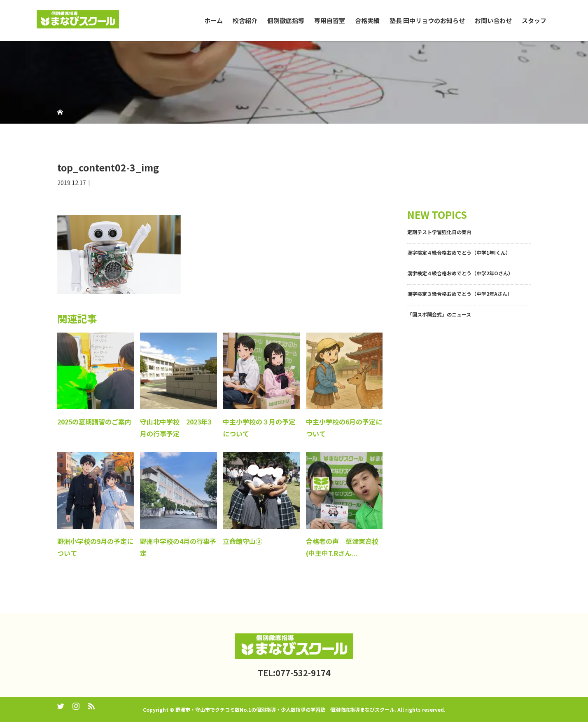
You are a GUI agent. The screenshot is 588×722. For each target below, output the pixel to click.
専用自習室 (330, 20)
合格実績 (367, 20)
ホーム (213, 20)
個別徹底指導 (286, 20)
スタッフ (534, 20)
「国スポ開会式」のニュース (439, 314)
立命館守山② (243, 541)
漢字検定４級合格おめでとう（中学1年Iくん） (459, 252)
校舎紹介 (245, 20)
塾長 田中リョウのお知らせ (427, 20)
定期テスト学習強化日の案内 (439, 232)
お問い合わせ (493, 20)
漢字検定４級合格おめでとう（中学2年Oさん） (460, 273)
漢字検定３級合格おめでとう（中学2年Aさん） (460, 294)
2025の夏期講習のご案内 (94, 422)
